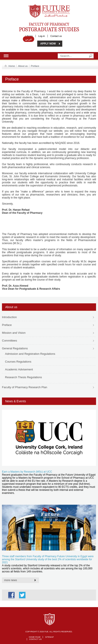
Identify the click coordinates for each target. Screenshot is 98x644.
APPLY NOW (48, 44)
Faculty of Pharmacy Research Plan (24, 387)
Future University (44, 7)
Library (29, 36)
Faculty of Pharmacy (49, 27)
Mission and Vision (14, 333)
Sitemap (49, 637)
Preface (35, 66)
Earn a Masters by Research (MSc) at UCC (27, 472)
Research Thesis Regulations (24, 377)
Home (11, 66)
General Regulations (15, 348)
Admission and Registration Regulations (30, 354)
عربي (29, 39)
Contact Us (35, 639)
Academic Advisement (19, 369)
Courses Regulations (18, 362)
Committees (9, 341)
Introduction (9, 317)
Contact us (56, 36)
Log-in (42, 36)
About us (23, 66)
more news (11, 580)
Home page (35, 637)
